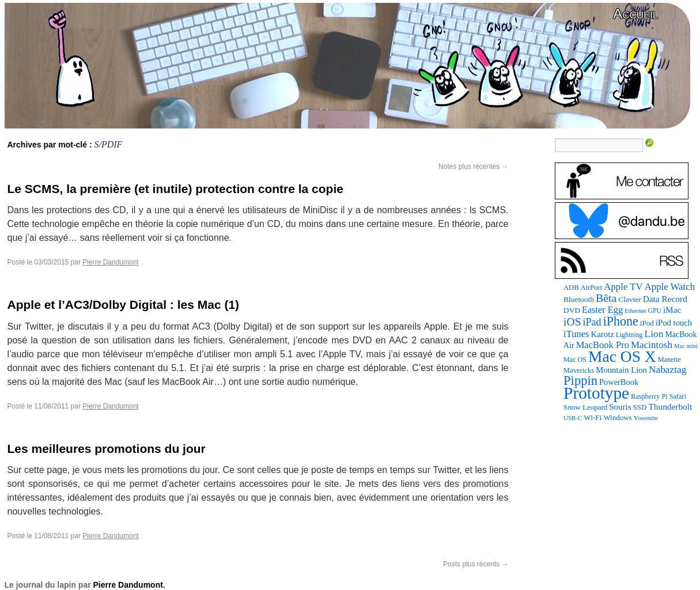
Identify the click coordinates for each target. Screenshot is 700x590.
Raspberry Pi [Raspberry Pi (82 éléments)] (649, 396)
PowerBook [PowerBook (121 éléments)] (619, 382)
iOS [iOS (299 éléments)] (572, 322)
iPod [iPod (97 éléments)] (647, 323)
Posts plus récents (476, 564)
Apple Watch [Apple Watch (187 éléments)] (670, 287)
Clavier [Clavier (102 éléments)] (629, 299)
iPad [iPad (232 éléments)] (592, 322)
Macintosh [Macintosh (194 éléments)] (652, 345)
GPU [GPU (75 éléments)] (654, 311)
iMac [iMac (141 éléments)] (672, 310)
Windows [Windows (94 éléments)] (617, 417)
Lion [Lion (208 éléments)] (654, 334)
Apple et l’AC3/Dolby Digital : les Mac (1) (124, 305)
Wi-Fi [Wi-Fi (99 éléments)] (593, 417)
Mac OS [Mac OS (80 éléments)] (575, 360)
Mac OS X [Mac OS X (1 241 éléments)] (622, 356)
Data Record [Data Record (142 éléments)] (665, 299)
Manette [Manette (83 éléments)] (669, 360)
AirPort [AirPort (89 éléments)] (591, 288)
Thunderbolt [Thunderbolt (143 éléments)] (670, 406)
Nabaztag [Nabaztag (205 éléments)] (667, 370)
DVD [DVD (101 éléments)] (572, 310)
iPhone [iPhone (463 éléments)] (621, 321)
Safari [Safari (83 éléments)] (678, 396)
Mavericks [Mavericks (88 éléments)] (579, 370)
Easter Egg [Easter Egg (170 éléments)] (602, 310)
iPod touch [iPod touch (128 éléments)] (674, 323)
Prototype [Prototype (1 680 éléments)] (596, 393)
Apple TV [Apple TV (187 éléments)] (623, 287)
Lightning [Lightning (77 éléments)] (629, 335)
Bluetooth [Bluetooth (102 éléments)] (579, 299)
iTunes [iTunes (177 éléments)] (576, 334)
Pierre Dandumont (110, 262)
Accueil (635, 14)
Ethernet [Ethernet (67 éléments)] (635, 311)
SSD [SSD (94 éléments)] (640, 407)
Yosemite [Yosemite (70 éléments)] (646, 418)
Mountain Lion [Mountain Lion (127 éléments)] (621, 370)
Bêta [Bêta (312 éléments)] (606, 298)
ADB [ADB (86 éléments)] (571, 288)
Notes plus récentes (473, 167)
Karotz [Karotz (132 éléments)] (603, 334)
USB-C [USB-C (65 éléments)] (573, 418)
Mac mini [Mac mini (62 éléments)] (686, 346)
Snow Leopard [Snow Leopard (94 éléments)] (585, 407)
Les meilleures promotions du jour (107, 449)
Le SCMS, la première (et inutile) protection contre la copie (175, 189)
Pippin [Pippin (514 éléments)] (580, 381)
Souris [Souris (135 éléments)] (620, 407)
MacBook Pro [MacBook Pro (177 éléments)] (603, 345)
